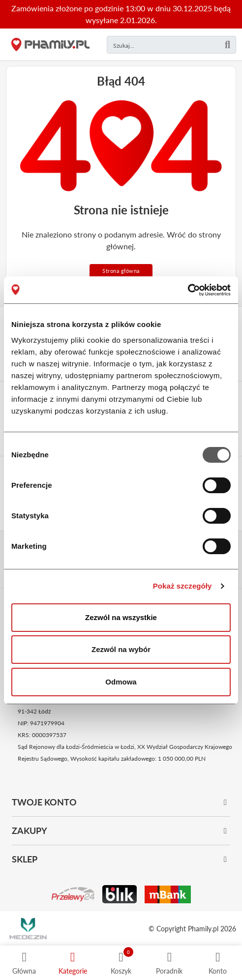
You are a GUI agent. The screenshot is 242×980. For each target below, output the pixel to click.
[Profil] (218, 963)
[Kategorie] (73, 963)
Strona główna (121, 271)
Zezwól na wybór (121, 649)
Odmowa (121, 682)
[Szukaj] (227, 45)
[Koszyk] (121, 963)
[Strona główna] (50, 45)
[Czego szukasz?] (171, 45)
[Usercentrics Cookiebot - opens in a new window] (188, 290)
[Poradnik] (169, 963)
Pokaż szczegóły (182, 586)
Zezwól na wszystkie (121, 617)
